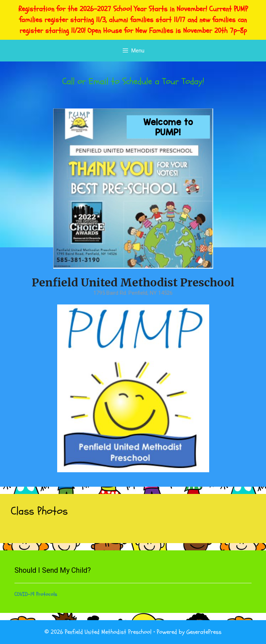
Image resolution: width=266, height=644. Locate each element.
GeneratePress (204, 632)
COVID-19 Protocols (36, 594)
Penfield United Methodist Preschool (133, 282)
